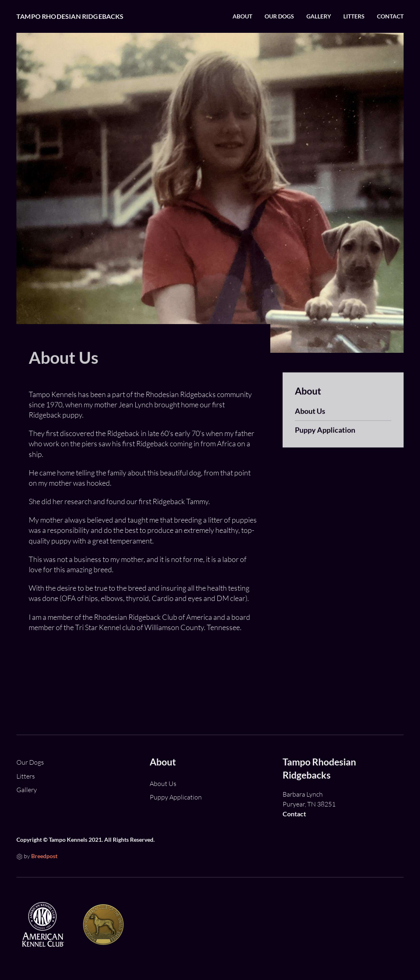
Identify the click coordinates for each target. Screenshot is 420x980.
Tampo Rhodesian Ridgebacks (70, 16)
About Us (310, 415)
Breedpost (44, 856)
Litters (354, 16)
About (242, 16)
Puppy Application (325, 434)
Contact (390, 16)
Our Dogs (279, 16)
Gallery (319, 16)
